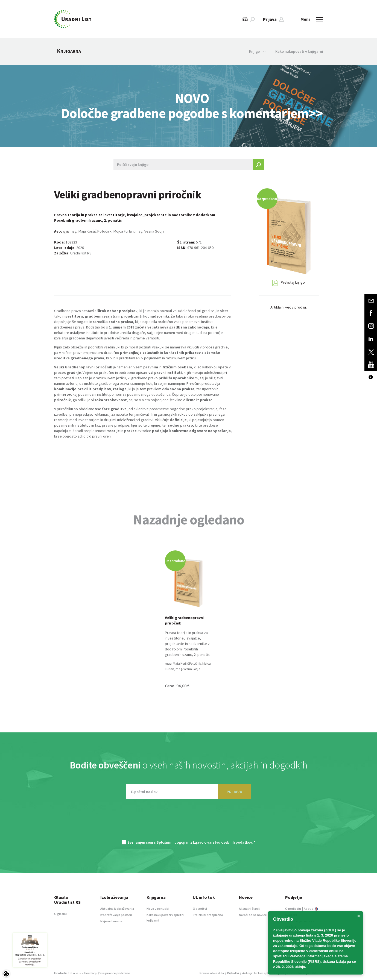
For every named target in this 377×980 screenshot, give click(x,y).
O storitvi (200, 909)
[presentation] (189, 822)
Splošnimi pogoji (171, 842)
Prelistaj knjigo (289, 283)
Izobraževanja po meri (116, 915)
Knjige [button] (257, 51)
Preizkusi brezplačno (208, 915)
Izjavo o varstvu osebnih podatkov (222, 842)
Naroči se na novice (253, 915)
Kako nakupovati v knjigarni (299, 51)
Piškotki (233, 973)
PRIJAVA (234, 792)
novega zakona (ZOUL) (317, 930)
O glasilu (60, 914)
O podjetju (293, 909)
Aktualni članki (250, 909)
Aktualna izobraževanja (117, 909)
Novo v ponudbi (158, 909)
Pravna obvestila (212, 973)
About (311, 909)
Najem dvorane (111, 921)
